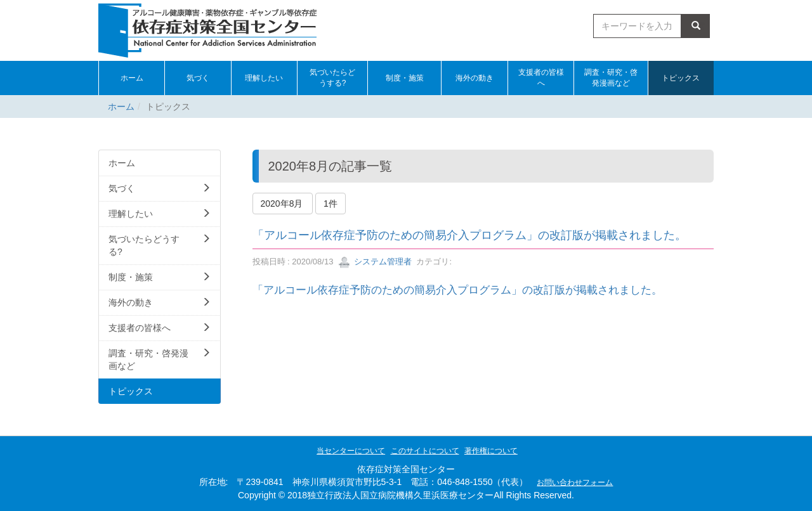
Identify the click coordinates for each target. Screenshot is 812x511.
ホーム (121, 107)
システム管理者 (375, 262)
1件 (331, 204)
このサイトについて (425, 451)
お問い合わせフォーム (575, 482)
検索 (696, 26)
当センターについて (351, 451)
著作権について (491, 451)
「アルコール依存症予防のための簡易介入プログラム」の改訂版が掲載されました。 (469, 235)
